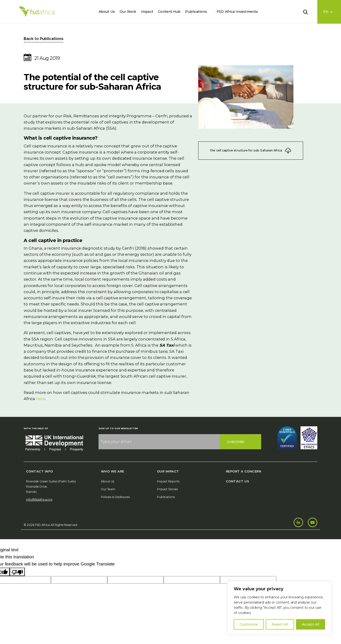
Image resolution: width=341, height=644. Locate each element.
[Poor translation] (17, 572)
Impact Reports (168, 481)
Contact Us (238, 481)
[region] (279, 608)
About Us (107, 12)
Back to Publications (44, 39)
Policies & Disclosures (115, 497)
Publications (196, 12)
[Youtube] (313, 522)
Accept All (311, 624)
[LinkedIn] (298, 522)
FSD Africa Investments (237, 12)
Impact (147, 12)
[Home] (37, 12)
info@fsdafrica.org (39, 500)
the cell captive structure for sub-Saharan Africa (251, 151)
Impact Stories (167, 489)
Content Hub (169, 12)
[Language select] (329, 12)
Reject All (280, 624)
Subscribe (236, 442)
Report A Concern (244, 471)
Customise (249, 624)
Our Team (108, 489)
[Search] (308, 12)
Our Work (128, 12)
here (41, 399)
